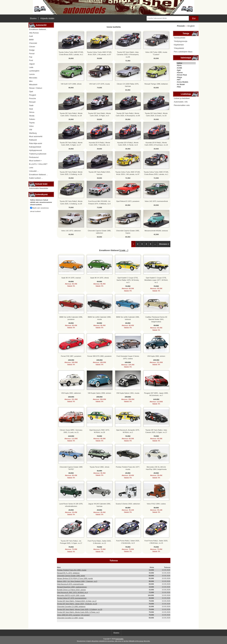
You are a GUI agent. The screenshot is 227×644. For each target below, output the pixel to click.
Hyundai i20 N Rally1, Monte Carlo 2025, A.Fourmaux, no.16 (156, 144)
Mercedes (33, 78)
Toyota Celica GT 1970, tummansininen (72, 598)
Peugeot (33, 95)
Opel (31, 91)
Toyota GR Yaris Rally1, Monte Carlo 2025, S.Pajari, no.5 (99, 114)
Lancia (32, 74)
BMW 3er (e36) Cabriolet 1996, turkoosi (128, 318)
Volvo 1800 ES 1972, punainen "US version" (73, 615)
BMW (31, 40)
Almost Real (186, 75)
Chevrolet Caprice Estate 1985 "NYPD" (71, 468)
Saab (31, 105)
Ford (31, 60)
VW (31, 130)
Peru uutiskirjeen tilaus (183, 52)
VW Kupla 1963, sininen (156, 356)
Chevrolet (33, 43)
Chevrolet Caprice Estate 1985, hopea (128, 232)
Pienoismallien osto (182, 105)
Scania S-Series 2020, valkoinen (128, 504)
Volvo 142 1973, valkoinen (71, 231)
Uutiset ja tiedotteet (182, 98)
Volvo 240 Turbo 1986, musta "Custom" (156, 53)
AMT (186, 80)
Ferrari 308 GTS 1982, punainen (100, 356)
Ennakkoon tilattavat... (38, 29)
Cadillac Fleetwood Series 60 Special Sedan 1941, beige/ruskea (156, 319)
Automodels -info (181, 102)
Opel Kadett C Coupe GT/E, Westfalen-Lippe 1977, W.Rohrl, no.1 (156, 280)
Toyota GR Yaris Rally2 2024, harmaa (99, 173)
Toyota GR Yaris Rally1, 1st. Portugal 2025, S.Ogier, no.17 (71, 542)
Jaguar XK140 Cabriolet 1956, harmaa (99, 505)
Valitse (186, 63)
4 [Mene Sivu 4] (146, 244)
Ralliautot (33, 140)
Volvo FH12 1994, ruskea (156, 504)
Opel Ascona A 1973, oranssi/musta (70, 584)
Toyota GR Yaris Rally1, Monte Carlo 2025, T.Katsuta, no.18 (71, 114)
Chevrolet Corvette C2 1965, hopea (70, 618)
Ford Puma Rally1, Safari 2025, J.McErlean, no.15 (156, 542)
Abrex (186, 65)
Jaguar (32, 64)
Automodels (119, 639)
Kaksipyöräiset (35, 147)
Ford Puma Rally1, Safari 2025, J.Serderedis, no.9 (128, 542)
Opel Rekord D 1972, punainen (128, 201)
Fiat (31, 57)
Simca (32, 112)
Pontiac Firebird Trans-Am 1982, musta (72, 570)
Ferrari (32, 54)
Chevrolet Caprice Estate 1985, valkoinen (99, 232)
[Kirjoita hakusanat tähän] (168, 18)
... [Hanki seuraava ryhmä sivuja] (155, 244)
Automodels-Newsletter (39, 188)
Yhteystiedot (179, 48)
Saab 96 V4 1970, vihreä (99, 278)
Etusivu (33, 18)
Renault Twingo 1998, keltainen (156, 84)
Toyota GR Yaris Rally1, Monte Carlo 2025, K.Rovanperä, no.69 (128, 114)
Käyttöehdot (179, 45)
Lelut (31, 168)
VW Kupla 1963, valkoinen (71, 393)
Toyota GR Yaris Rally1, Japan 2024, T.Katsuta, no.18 (77, 604)
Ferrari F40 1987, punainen (71, 356)
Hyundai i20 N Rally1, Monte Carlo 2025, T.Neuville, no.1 (100, 144)
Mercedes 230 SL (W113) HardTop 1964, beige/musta (156, 468)
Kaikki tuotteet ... (36, 178)
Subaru (32, 119)
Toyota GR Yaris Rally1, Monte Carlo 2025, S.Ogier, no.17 (71, 144)
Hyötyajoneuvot (35, 150)
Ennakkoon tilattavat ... (38, 175)
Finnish (181, 26)
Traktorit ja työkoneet (38, 154)
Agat (186, 70)
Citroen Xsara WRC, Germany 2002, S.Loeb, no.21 (71, 431)
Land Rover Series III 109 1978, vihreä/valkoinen (71, 505)
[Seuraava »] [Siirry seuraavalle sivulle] (164, 244)
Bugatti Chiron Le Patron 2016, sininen (71, 590)
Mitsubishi (33, 85)
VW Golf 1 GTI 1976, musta (99, 84)
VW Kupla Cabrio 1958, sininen (99, 393)
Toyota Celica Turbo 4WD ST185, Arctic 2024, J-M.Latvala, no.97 (99, 53)
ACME (186, 68)
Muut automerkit (36, 136)
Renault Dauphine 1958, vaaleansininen (72, 587)
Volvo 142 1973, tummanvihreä (156, 201)
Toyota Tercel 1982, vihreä (99, 467)
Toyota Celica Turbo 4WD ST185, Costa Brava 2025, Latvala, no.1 (71, 53)
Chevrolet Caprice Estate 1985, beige (71, 576)
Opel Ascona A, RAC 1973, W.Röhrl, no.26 (99, 431)
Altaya (186, 77)
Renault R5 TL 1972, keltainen (68, 573)
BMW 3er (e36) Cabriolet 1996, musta (99, 318)
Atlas (186, 87)
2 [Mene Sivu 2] (138, 244)
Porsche (33, 98)
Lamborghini (34, 71)
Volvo (31, 126)
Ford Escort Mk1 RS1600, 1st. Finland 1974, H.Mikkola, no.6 (99, 202)
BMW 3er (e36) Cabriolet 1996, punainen (71, 318)
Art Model (186, 84)
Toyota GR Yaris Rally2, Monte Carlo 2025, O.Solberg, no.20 (71, 173)
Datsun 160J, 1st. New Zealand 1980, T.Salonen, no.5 (77, 581)
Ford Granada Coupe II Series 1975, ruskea (128, 357)
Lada (31, 67)
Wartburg (33, 133)
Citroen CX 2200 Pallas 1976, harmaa (128, 85)
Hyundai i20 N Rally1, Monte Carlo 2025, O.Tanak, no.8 (128, 144)
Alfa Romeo (34, 33)
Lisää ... (124, 250)
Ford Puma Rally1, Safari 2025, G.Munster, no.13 (99, 542)
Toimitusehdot (179, 38)
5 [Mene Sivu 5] (151, 244)
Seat (31, 109)
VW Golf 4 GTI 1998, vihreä (71, 84)
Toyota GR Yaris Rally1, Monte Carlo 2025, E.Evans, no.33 (156, 114)
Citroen (32, 47)
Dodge (32, 50)
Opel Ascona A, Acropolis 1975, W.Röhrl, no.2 (128, 431)
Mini (31, 81)
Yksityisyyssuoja (180, 41)
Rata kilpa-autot (36, 143)
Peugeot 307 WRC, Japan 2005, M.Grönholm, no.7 (156, 394)
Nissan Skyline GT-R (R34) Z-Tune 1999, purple (75, 578)
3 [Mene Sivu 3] (142, 244)
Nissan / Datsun (36, 88)
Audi (31, 36)
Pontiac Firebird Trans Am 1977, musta (128, 468)
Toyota (32, 123)
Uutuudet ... (34, 171)
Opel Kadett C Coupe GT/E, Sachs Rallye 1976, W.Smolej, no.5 (128, 280)
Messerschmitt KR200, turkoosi (156, 231)
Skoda (32, 116)
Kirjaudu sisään (47, 18)
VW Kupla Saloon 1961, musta (128, 393)
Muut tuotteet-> (35, 161)
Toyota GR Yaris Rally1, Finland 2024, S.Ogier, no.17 (77, 601)
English (191, 26)
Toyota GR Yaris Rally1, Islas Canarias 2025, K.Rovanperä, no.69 (128, 54)
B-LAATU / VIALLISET (38, 164)
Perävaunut (34, 157)
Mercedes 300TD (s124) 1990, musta (71, 595)
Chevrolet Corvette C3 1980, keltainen (71, 606)
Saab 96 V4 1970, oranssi (71, 278)
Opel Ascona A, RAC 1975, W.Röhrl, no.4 (72, 592)
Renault (32, 102)
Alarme (186, 73)
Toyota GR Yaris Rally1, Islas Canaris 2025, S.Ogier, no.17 (156, 431)
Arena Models (186, 82)
